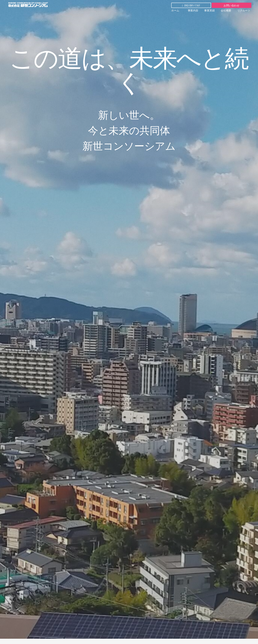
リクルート (244, 11)
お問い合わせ (231, 6)
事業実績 (209, 11)
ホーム (175, 11)
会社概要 (226, 11)
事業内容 (193, 11)
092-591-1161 (191, 6)
